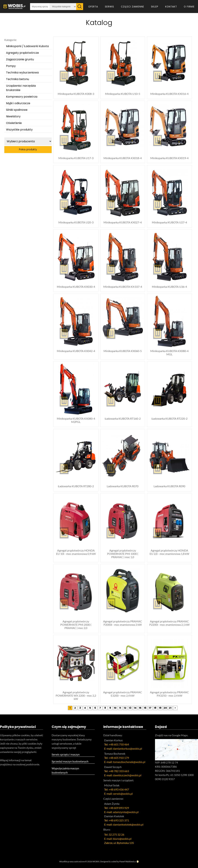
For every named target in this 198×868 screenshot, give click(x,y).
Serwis (109, 7)
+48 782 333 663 (119, 771)
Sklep (155, 7)
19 (160, 708)
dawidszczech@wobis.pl (127, 775)
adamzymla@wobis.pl (126, 812)
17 (150, 708)
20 (165, 708)
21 (170, 708)
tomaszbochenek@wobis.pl (129, 762)
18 (155, 708)
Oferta (93, 7)
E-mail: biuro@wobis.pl (118, 839)
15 (140, 708)
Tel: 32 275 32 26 (114, 834)
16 (145, 708)
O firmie (189, 7)
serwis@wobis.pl (123, 794)
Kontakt (171, 7)
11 (120, 708)
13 (130, 708)
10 (115, 708)
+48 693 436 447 (119, 789)
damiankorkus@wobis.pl (128, 748)
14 (135, 708)
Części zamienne (132, 7)
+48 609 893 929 (119, 808)
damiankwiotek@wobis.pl (128, 824)
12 (125, 708)
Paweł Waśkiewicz (128, 862)
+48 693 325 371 (119, 820)
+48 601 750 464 (119, 744)
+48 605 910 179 (119, 758)
